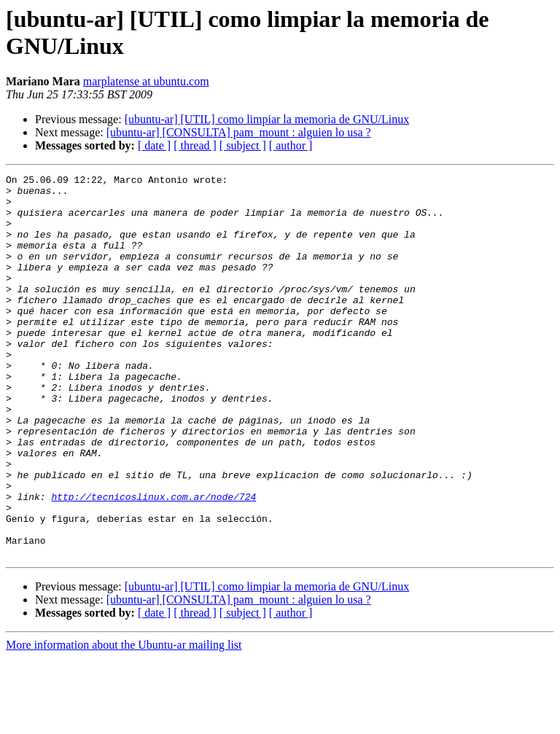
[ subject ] (243, 145)
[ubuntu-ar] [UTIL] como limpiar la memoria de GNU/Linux (267, 119)
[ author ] (291, 145)
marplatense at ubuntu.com (146, 81)
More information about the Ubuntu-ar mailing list (124, 721)
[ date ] (154, 145)
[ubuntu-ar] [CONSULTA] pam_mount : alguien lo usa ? (239, 132)
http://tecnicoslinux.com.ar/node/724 (153, 562)
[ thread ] (195, 145)
